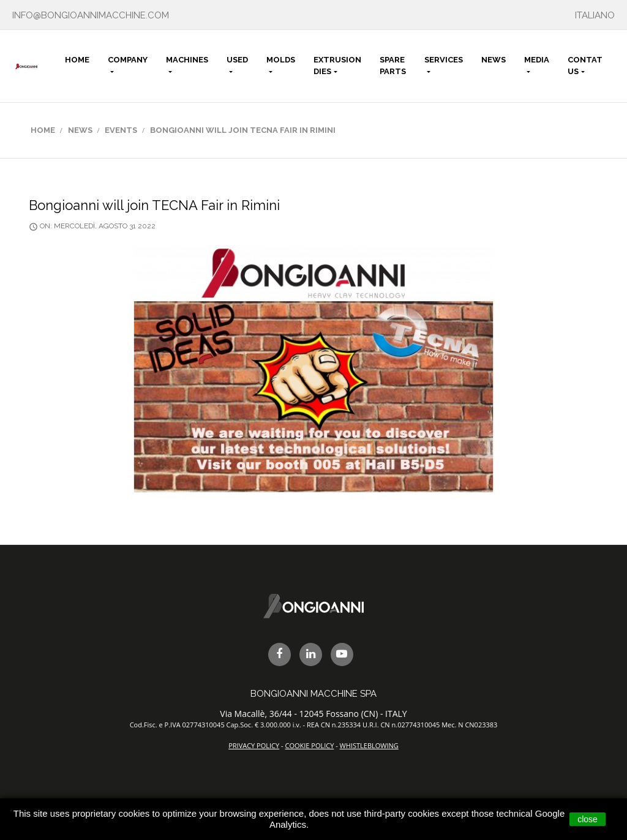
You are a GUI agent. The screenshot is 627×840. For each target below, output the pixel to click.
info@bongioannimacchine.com (91, 15)
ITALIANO (595, 15)
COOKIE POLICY (309, 745)
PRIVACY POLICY (254, 745)
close (588, 819)
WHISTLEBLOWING (369, 745)
